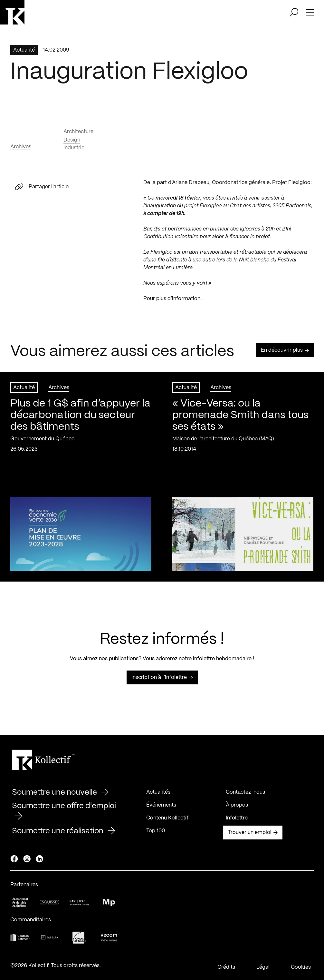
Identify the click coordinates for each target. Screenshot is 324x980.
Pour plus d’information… (173, 301)
